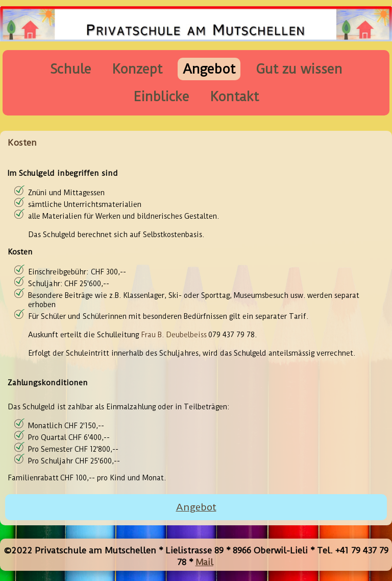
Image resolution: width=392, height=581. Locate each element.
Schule (71, 69)
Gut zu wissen (299, 69)
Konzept (137, 69)
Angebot (209, 69)
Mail (204, 562)
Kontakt (234, 97)
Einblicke (161, 97)
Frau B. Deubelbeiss (174, 335)
